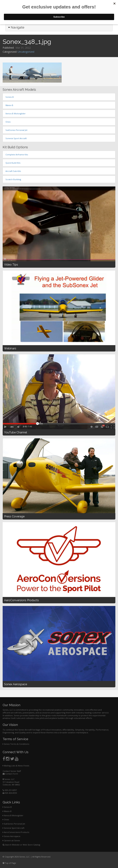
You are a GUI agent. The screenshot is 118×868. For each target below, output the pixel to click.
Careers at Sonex (11, 840)
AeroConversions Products (16, 832)
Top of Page (9, 863)
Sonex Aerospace (11, 836)
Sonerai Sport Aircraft (14, 828)
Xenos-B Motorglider (13, 815)
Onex (6, 819)
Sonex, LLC (9, 779)
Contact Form (10, 774)
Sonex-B (7, 807)
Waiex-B (7, 811)
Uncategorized (26, 52)
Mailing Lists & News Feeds (16, 766)
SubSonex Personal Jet (14, 824)
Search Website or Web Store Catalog (21, 845)
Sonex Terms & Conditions (16, 744)
